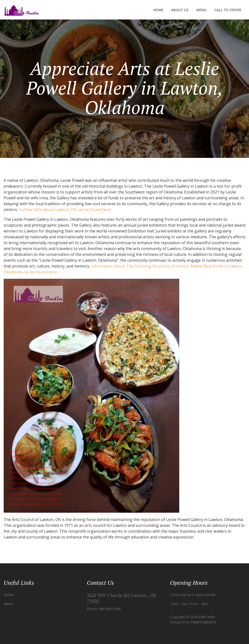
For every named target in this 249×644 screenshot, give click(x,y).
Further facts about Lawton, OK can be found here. (65, 210)
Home (158, 10)
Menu (201, 10)
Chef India (207, 617)
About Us (180, 10)
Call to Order (228, 10)
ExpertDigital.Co (204, 622)
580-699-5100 (110, 609)
